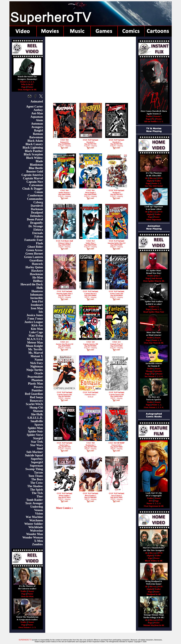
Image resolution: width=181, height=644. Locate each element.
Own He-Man (27, 596)
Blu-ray (153, 178)
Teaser (31, 591)
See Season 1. (151, 376)
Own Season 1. (25, 627)
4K (146, 178)
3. (32, 82)
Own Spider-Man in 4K (154, 281)
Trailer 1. (153, 307)
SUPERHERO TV (25, 640)
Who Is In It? (27, 84)
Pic (153, 119)
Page (24, 87)
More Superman (154, 219)
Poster (30, 87)
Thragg (149, 371)
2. (29, 82)
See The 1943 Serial (154, 186)
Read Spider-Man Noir (154, 312)
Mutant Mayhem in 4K (154, 625)
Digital (150, 181)
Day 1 (158, 276)
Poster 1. (156, 183)
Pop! (153, 374)
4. (34, 82)
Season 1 (158, 116)
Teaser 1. (24, 82)
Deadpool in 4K (154, 594)
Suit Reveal (157, 278)
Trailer (23, 591)
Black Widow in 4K (154, 561)
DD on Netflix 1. (152, 121)
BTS (151, 501)
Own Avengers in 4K (27, 89)
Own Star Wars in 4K (154, 343)
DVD (160, 178)
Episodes (158, 371)
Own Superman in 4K (154, 506)
